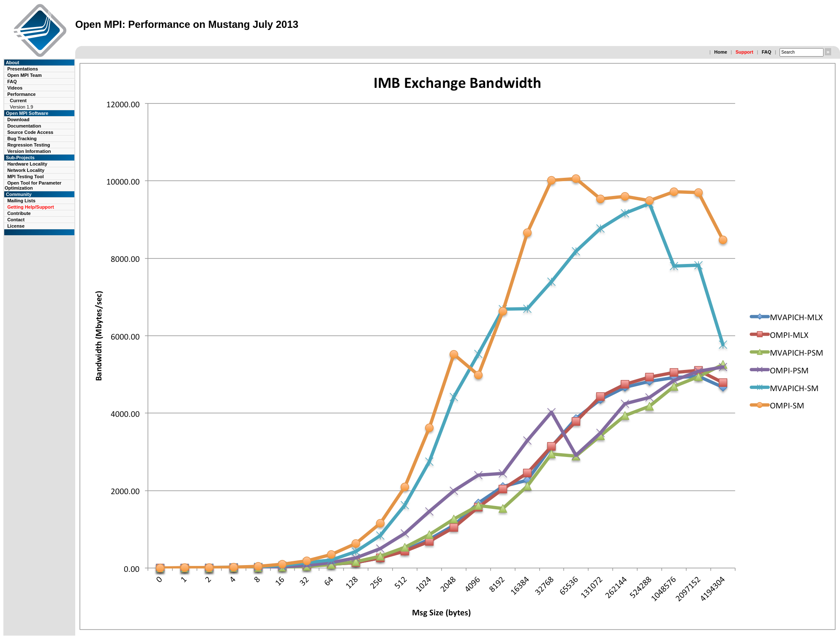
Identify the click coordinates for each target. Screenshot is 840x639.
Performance (21, 94)
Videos (15, 88)
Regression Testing (29, 145)
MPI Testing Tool (25, 177)
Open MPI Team (25, 75)
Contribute (19, 213)
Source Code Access (30, 132)
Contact (16, 220)
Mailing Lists (21, 201)
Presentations (23, 69)
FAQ (767, 52)
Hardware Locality (27, 164)
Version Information (29, 151)
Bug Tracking (22, 139)
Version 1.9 (21, 107)
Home (721, 52)
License (16, 226)
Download (18, 120)
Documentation (24, 126)
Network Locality (26, 170)
